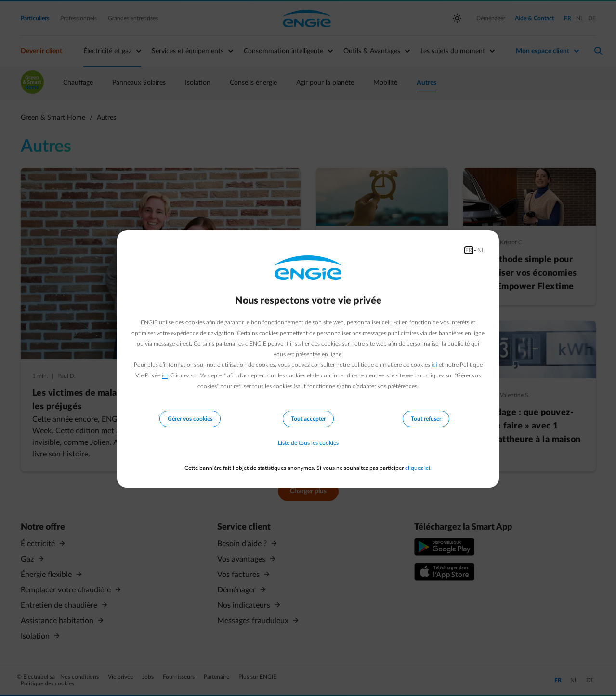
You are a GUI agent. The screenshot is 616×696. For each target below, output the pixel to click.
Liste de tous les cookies (308, 443)
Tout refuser (426, 419)
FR (469, 250)
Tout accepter (308, 419)
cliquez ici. (418, 468)
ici (434, 365)
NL (481, 250)
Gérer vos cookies (190, 419)
